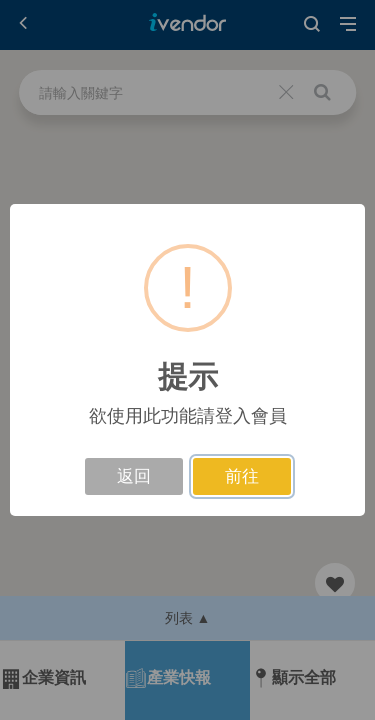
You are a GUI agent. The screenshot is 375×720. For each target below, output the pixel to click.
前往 (242, 476)
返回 (134, 476)
